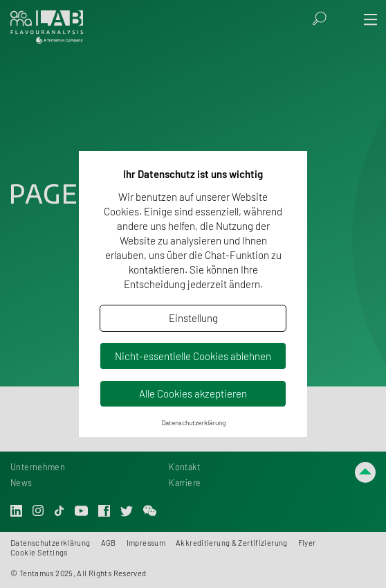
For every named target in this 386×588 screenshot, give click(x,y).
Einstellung (193, 318)
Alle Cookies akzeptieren (193, 393)
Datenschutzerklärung (193, 422)
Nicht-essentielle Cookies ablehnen (193, 356)
